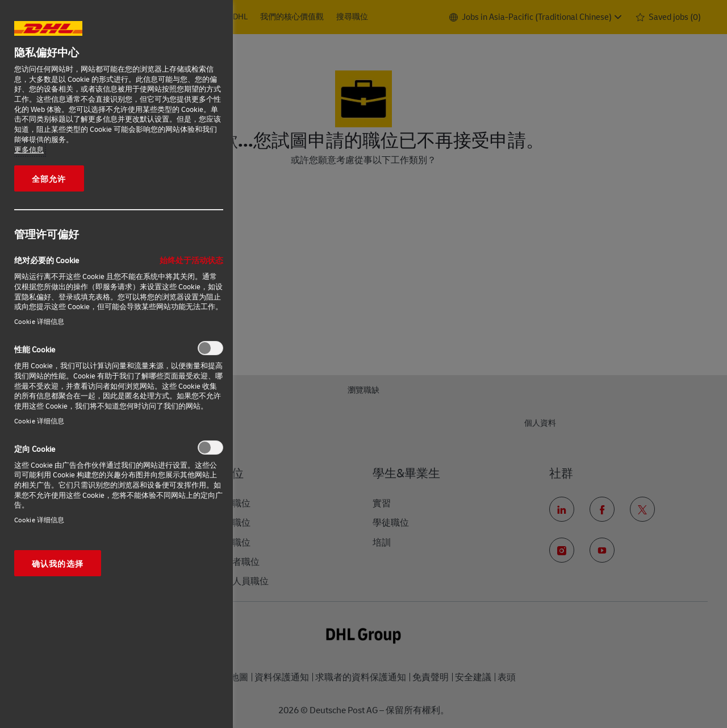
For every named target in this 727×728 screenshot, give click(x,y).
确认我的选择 (58, 563)
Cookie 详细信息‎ (39, 321)
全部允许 (49, 178)
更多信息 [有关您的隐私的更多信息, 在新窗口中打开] (29, 149)
